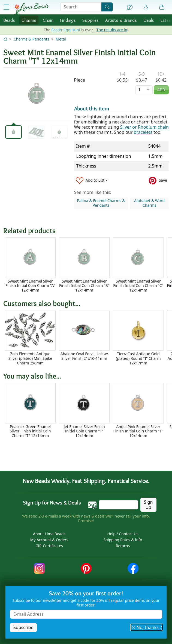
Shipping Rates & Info (123, 540)
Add (161, 90)
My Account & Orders (49, 540)
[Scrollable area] (88, 265)
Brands (121, 20)
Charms (29, 20)
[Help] (130, 7)
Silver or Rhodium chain (144, 127)
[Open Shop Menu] (6, 7)
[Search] (107, 7)
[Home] (5, 39)
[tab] (13, 132)
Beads (9, 20)
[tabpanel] (37, 94)
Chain (48, 20)
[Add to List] (92, 180)
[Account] (146, 7)
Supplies (90, 20)
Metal (61, 39)
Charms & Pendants (31, 39)
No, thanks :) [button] (147, 627)
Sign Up (148, 505)
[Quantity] (144, 90)
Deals (149, 20)
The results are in (112, 30)
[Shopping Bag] (162, 7)
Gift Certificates (49, 546)
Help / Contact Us (123, 534)
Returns (123, 546)
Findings (68, 20)
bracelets (143, 132)
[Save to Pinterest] (158, 180)
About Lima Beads (49, 534)
